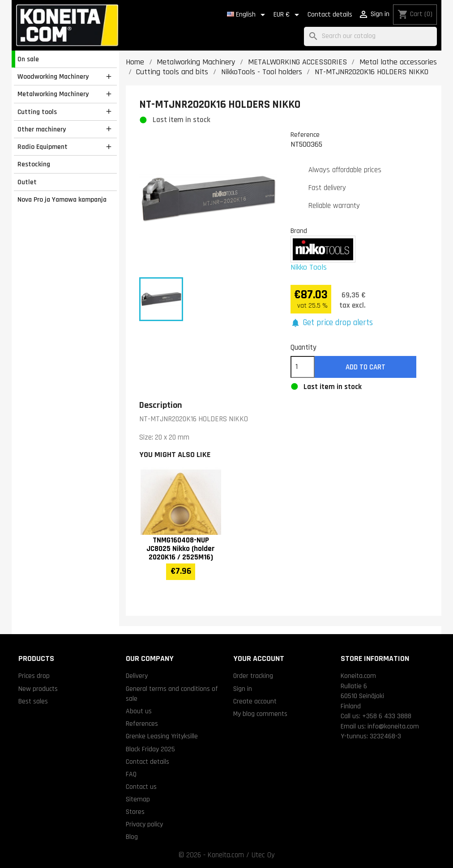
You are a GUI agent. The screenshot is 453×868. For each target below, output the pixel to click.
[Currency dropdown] (288, 15)
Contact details (330, 15)
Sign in (243, 689)
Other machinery (42, 129)
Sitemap (138, 799)
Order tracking (253, 676)
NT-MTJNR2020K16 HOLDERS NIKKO (194, 419)
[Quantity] (303, 367)
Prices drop (34, 676)
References (142, 724)
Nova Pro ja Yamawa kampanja (62, 199)
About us (139, 711)
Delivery (137, 676)
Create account (255, 701)
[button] (332, 323)
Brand (299, 231)
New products (38, 689)
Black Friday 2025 (150, 749)
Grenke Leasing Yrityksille (162, 736)
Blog (132, 837)
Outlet (27, 182)
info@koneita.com (393, 726)
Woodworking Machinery (53, 76)
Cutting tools (37, 112)
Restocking (34, 164)
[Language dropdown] (248, 15)
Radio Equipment (43, 147)
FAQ (131, 774)
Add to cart (365, 367)
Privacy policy (144, 824)
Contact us (141, 787)
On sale (28, 59)
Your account (259, 658)
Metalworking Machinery (53, 94)
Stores (135, 812)
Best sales (33, 701)
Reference (305, 135)
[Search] (370, 36)
